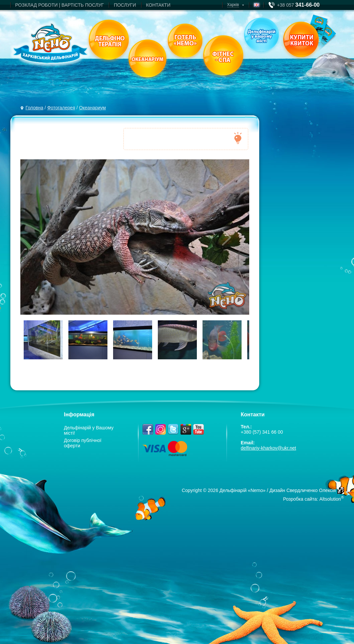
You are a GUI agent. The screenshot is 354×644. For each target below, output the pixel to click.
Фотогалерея (61, 108)
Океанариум (92, 108)
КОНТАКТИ (158, 5)
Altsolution (330, 499)
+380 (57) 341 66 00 (262, 432)
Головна (35, 108)
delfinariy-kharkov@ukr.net (269, 448)
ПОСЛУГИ (125, 5)
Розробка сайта (300, 499)
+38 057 (298, 5)
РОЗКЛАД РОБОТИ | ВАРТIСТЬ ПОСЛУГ (60, 5)
